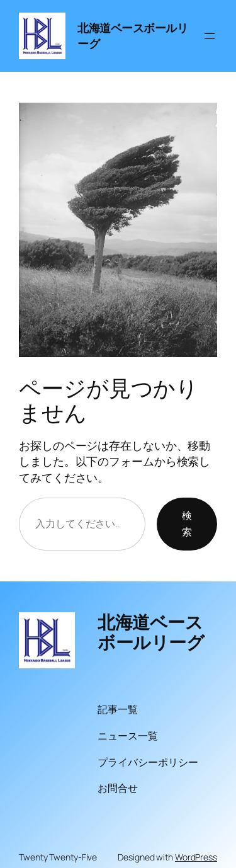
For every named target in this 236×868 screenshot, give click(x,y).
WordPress (196, 857)
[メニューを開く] (210, 36)
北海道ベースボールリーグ (151, 632)
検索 (187, 523)
